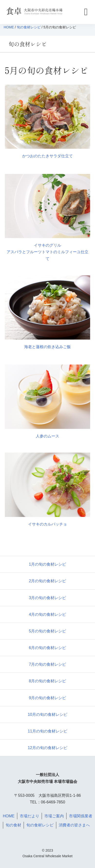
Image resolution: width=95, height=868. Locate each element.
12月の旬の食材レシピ (47, 748)
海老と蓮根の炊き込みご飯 (47, 347)
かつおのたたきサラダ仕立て (47, 156)
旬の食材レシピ (29, 27)
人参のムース (47, 436)
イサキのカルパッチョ (47, 524)
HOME (9, 27)
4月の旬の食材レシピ (48, 614)
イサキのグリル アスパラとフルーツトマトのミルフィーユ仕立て (47, 252)
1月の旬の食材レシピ (48, 564)
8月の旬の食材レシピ (48, 681)
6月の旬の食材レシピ (48, 648)
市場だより (29, 816)
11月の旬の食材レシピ (47, 731)
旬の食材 (13, 825)
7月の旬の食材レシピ (48, 664)
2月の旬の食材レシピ (48, 581)
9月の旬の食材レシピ (48, 698)
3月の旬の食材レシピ (48, 598)
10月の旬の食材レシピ (47, 714)
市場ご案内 (54, 816)
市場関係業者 (81, 816)
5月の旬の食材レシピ (48, 631)
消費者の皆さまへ (74, 825)
